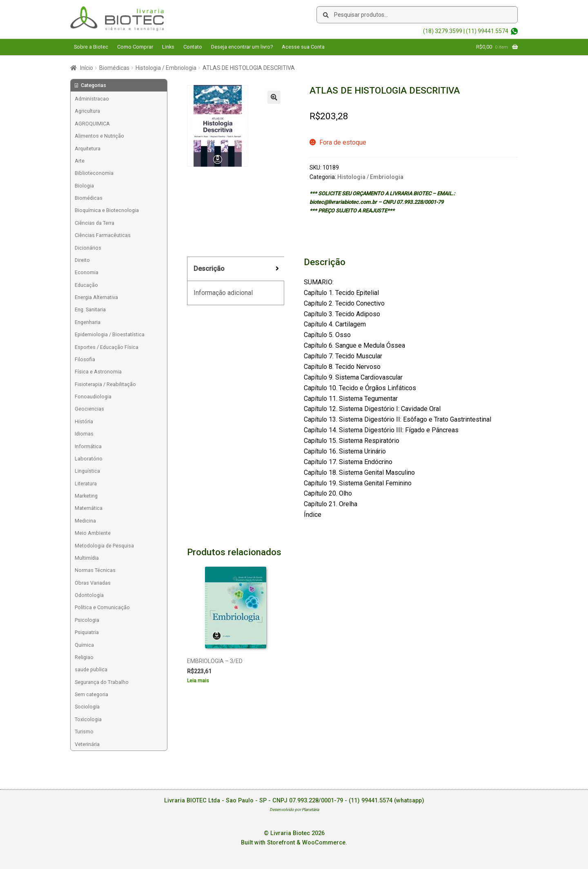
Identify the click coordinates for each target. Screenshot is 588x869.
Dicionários (88, 248)
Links (168, 47)
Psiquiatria (87, 632)
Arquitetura (88, 149)
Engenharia (88, 322)
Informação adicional (223, 293)
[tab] (236, 269)
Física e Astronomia (98, 372)
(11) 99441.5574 (487, 31)
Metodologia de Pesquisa (104, 546)
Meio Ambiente (93, 533)
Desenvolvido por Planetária (294, 810)
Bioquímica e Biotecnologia (107, 210)
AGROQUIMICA (92, 124)
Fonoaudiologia (93, 397)
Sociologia (87, 707)
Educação (86, 285)
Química (84, 645)
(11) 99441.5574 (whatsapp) (386, 801)
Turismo (84, 732)
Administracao (92, 99)
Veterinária (87, 744)
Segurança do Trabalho (102, 682)
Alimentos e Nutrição (99, 136)
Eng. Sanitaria (90, 309)
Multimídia (87, 558)
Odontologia (89, 595)
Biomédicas (114, 68)
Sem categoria (91, 694)
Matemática (89, 508)
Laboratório (89, 459)
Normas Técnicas (95, 570)
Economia (87, 272)
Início (87, 68)
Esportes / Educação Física (107, 347)
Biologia (84, 186)
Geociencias (89, 409)
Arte (80, 161)
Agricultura (87, 111)
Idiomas (84, 434)
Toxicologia (88, 719)
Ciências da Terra (95, 223)
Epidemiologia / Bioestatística (110, 334)
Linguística (87, 471)
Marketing (86, 496)
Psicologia (87, 620)
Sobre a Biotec (91, 47)
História (84, 421)
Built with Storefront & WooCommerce (293, 843)
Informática (88, 446)
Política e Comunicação (102, 607)
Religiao (84, 657)
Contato (193, 47)
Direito (82, 260)
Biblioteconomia (94, 173)
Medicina (85, 521)
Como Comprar (135, 47)
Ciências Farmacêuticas (103, 235)
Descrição (209, 269)
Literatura (86, 484)
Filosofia (85, 359)
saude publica (91, 669)
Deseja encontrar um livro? (242, 47)
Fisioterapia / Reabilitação (105, 384)
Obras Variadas (93, 583)
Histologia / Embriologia (166, 68)
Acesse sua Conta (303, 47)
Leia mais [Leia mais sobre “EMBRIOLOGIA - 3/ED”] (198, 681)
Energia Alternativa (96, 297)
